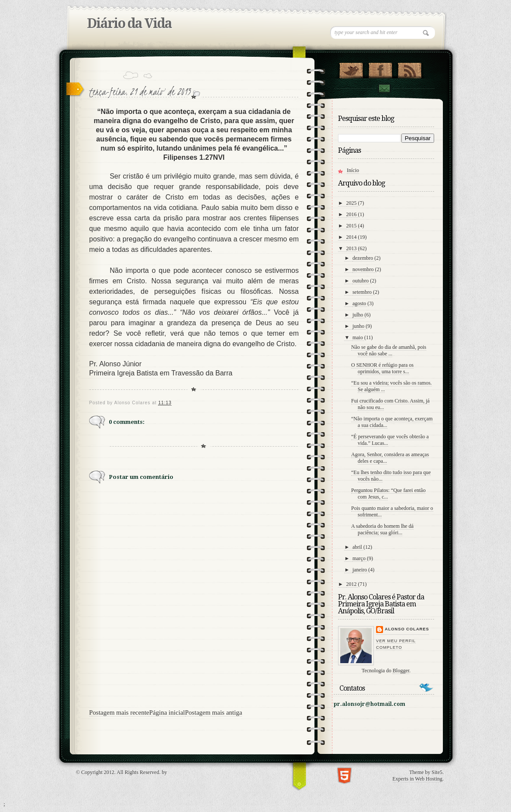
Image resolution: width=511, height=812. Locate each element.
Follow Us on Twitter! (351, 69)
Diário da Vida (129, 23)
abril (358, 547)
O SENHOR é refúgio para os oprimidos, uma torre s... (382, 368)
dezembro (363, 258)
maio (358, 337)
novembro (364, 269)
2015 (352, 226)
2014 (352, 237)
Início (353, 170)
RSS (409, 69)
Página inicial (167, 712)
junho (359, 326)
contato (384, 88)
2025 (352, 203)
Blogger (401, 671)
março (360, 558)
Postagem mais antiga (214, 712)
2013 (352, 248)
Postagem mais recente (119, 712)
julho (359, 315)
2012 (352, 584)
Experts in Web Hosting (418, 779)
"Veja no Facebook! (380, 69)
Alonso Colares (407, 629)
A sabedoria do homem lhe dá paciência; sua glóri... (382, 529)
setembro (363, 292)
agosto (360, 303)
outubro (361, 281)
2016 (352, 214)
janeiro (360, 570)
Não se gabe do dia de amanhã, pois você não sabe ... (389, 350)
